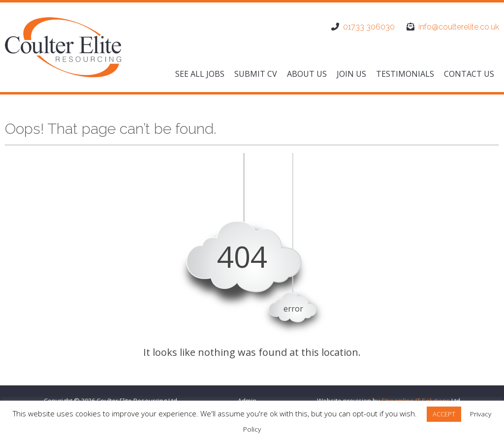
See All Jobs (200, 74)
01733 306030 (369, 27)
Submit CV (256, 74)
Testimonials (405, 74)
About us (307, 74)
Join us (351, 74)
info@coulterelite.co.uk (459, 27)
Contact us (469, 74)
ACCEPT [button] (444, 414)
